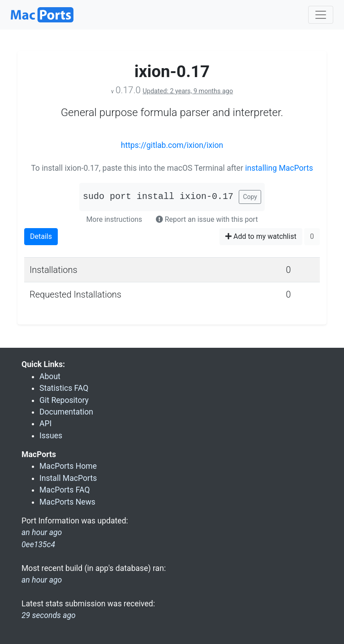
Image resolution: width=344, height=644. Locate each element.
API (45, 424)
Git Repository (64, 400)
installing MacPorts (279, 168)
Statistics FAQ (64, 388)
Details (41, 236)
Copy (250, 197)
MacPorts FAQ (65, 490)
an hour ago (42, 580)
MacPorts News (67, 502)
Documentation (66, 412)
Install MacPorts (68, 478)
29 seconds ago (49, 615)
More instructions (114, 219)
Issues (51, 436)
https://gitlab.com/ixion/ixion (172, 145)
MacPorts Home (68, 466)
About (50, 376)
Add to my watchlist (261, 236)
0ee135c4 (38, 545)
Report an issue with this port (207, 219)
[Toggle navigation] (321, 15)
